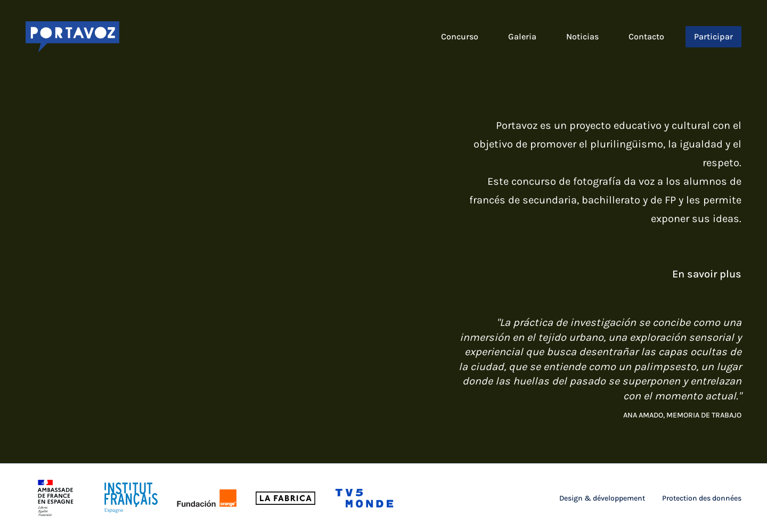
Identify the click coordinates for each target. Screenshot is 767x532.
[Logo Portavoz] (72, 37)
